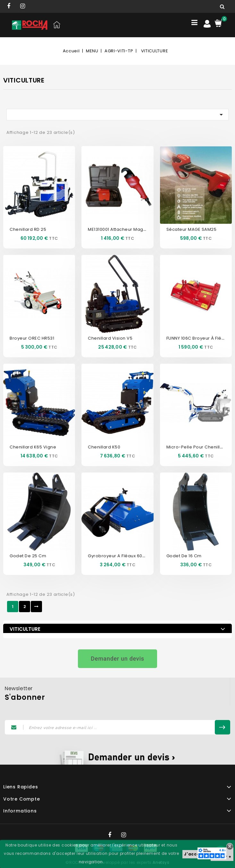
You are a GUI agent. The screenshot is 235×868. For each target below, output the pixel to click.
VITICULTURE (25, 629)
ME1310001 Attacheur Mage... (119, 229)
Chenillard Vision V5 (110, 338)
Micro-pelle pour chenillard (197, 447)
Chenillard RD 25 (28, 229)
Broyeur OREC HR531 (32, 338)
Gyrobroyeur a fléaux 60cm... (120, 556)
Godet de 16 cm (184, 556)
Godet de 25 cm (28, 556)
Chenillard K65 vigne (33, 447)
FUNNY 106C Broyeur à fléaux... (200, 338)
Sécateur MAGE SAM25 (192, 229)
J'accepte (196, 854)
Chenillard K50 (104, 447)
